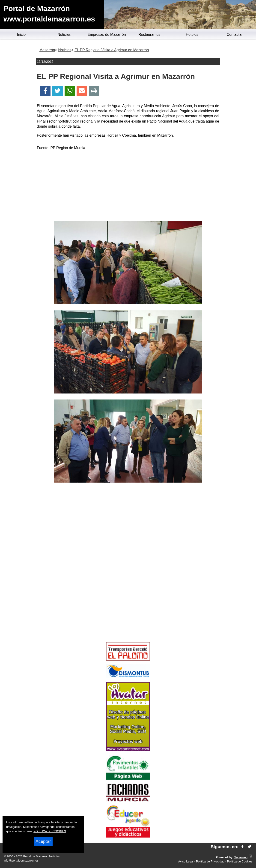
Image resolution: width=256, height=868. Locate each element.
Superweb (241, 857)
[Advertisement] (128, 186)
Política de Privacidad (210, 861)
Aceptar (43, 841)
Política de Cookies (240, 861)
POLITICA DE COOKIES (50, 831)
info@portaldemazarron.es (21, 860)
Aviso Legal (186, 861)
